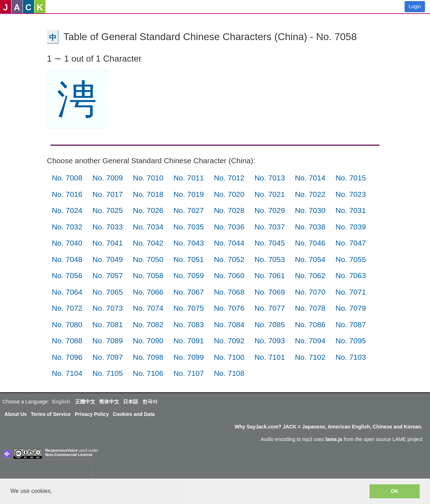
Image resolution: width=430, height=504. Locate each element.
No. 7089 (107, 341)
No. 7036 (229, 227)
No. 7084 (229, 324)
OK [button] (395, 491)
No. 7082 (148, 324)
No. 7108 (229, 373)
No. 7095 (351, 341)
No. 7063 (351, 275)
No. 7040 (67, 243)
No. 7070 (310, 292)
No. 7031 (351, 210)
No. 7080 (67, 324)
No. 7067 (189, 292)
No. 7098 (148, 357)
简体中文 (109, 402)
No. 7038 (310, 227)
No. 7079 (351, 308)
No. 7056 (67, 275)
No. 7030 (310, 210)
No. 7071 (351, 292)
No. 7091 (189, 341)
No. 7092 (229, 341)
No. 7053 (270, 259)
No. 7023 (351, 194)
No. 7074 (148, 308)
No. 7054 (310, 259)
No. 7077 (270, 308)
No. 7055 (351, 259)
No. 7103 (351, 357)
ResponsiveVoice (62, 450)
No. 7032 (67, 227)
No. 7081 (107, 324)
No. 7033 (107, 227)
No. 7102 (310, 357)
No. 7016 (67, 194)
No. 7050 (148, 259)
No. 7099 (189, 357)
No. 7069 (270, 292)
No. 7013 (270, 178)
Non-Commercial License (69, 455)
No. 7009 (107, 178)
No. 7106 (148, 373)
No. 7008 (67, 178)
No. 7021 (270, 194)
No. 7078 (310, 308)
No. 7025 (107, 210)
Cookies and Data (134, 414)
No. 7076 (229, 308)
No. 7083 (189, 324)
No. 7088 (67, 341)
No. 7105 (107, 373)
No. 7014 (310, 178)
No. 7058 (148, 275)
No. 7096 (67, 357)
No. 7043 (189, 243)
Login (415, 6)
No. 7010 (148, 178)
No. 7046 (310, 243)
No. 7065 (107, 292)
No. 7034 (148, 227)
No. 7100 (229, 357)
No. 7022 (310, 194)
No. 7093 (270, 341)
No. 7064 (67, 292)
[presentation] (46, 471)
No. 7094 (310, 341)
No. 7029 (270, 210)
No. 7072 (67, 308)
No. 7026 (148, 210)
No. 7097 (107, 357)
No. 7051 (189, 259)
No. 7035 (189, 227)
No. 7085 (270, 324)
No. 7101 (270, 357)
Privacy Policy (92, 414)
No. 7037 (270, 227)
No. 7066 (148, 292)
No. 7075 (189, 308)
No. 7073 (107, 308)
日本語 (131, 402)
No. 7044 (229, 243)
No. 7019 (189, 194)
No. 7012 (229, 178)
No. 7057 (107, 275)
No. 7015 (351, 178)
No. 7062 (310, 275)
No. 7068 (229, 292)
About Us (16, 414)
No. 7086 (310, 324)
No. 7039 (351, 227)
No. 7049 (107, 259)
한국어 (150, 402)
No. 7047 (351, 243)
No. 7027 (189, 210)
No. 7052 (229, 259)
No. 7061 (270, 275)
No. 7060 (229, 275)
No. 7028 (229, 210)
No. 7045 (270, 243)
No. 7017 (107, 194)
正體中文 (85, 402)
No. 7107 (189, 373)
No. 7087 (351, 324)
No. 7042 (148, 243)
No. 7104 (67, 373)
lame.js (334, 439)
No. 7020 (229, 194)
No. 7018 (148, 194)
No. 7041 (107, 243)
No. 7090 (148, 341)
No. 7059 (189, 275)
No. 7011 (189, 178)
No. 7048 (67, 259)
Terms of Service (51, 414)
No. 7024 (67, 210)
